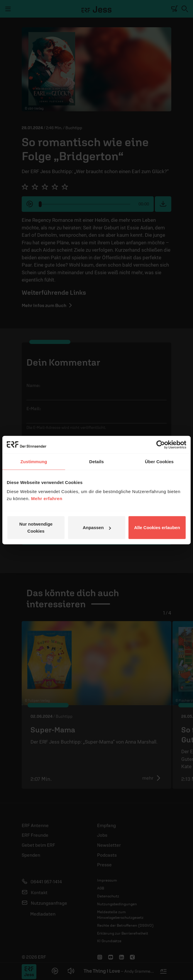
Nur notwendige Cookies (36, 528)
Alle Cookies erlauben (157, 528)
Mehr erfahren (47, 498)
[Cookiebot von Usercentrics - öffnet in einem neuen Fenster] (161, 444)
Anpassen (97, 528)
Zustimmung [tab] (34, 461)
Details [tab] (97, 461)
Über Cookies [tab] (159, 461)
